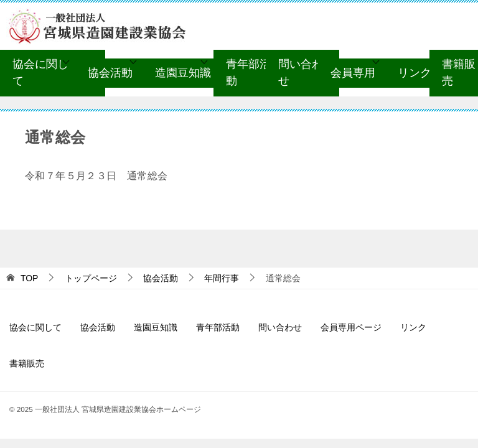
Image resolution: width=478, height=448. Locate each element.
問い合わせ (301, 72)
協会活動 (110, 73)
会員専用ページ (351, 327)
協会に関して (40, 72)
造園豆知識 (183, 73)
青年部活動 (248, 72)
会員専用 (353, 73)
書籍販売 (27, 363)
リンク (415, 73)
